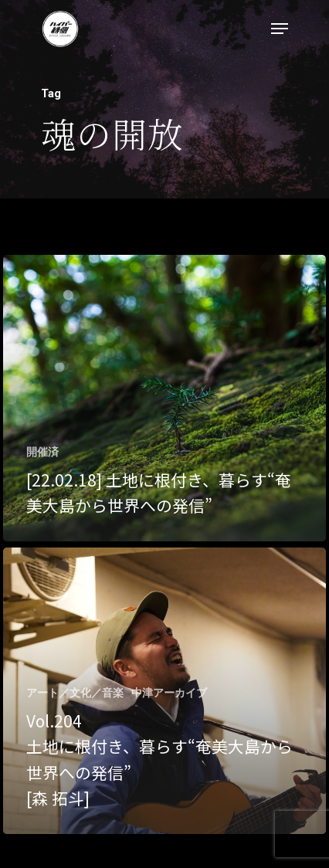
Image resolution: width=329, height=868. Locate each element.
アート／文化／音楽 (75, 693)
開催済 (42, 452)
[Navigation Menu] (280, 29)
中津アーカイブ (169, 693)
